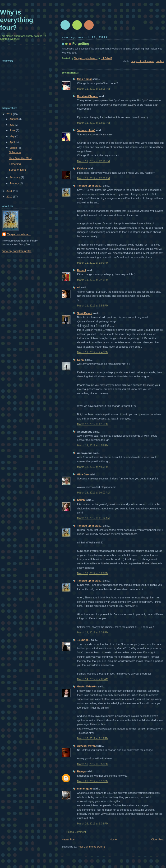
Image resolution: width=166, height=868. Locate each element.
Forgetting (15, 164)
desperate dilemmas (142, 61)
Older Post (157, 839)
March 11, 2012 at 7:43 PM (93, 352)
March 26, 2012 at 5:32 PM (93, 824)
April (12, 142)
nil (79, 287)
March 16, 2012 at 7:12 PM (93, 738)
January (14, 183)
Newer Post (68, 839)
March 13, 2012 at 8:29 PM (93, 573)
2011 (10, 191)
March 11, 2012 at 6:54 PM (93, 306)
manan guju (84, 789)
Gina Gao (83, 474)
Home (113, 839)
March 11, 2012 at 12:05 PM (93, 89)
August (14, 119)
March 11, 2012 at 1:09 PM (93, 263)
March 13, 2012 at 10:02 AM (93, 493)
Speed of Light (17, 170)
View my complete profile (17, 251)
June (13, 130)
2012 (10, 114)
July (12, 125)
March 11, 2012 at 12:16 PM (93, 161)
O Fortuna (15, 152)
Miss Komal (84, 79)
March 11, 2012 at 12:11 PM (93, 123)
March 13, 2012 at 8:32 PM (93, 632)
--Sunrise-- (84, 640)
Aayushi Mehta (86, 746)
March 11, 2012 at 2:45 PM (93, 280)
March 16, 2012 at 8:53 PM (93, 764)
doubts (160, 61)
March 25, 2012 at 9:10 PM (93, 781)
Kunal (81, 360)
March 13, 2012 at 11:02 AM (93, 518)
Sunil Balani (85, 313)
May (12, 136)
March (14, 148)
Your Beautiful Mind (20, 158)
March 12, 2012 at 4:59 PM (93, 445)
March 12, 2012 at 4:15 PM (93, 424)
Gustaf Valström (87, 686)
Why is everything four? (17, 20)
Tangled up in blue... (90, 186)
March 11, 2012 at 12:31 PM (93, 178)
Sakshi (81, 500)
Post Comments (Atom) (91, 847)
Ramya (81, 771)
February (15, 177)
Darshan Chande (88, 96)
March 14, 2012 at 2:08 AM (93, 679)
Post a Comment (76, 832)
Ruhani (81, 270)
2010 (10, 197)
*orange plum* (86, 130)
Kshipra (82, 168)
